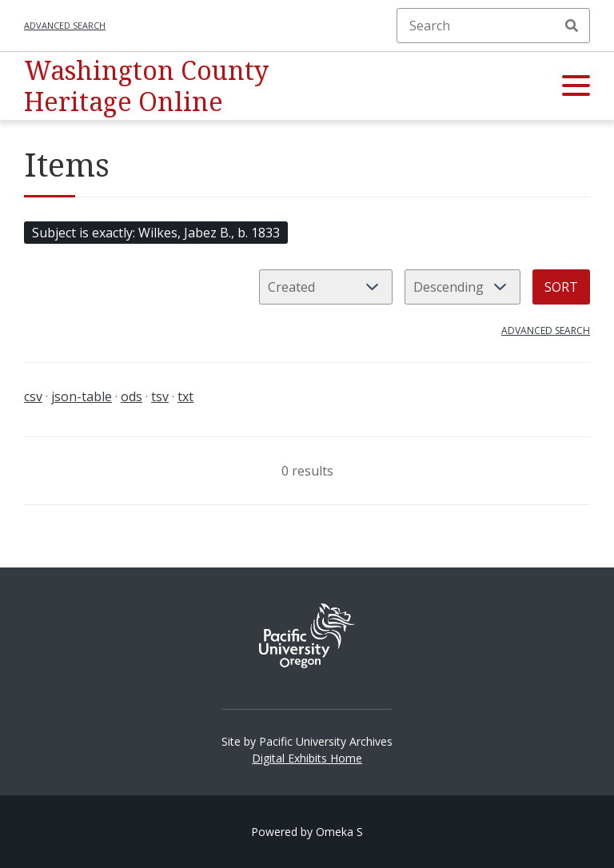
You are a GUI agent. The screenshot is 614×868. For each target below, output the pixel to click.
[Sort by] (326, 287)
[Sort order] (462, 287)
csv (33, 396)
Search (572, 26)
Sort (561, 287)
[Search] (493, 26)
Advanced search (65, 25)
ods (132, 396)
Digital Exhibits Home (307, 758)
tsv (160, 396)
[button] (576, 86)
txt (185, 396)
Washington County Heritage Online (146, 85)
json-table (82, 396)
